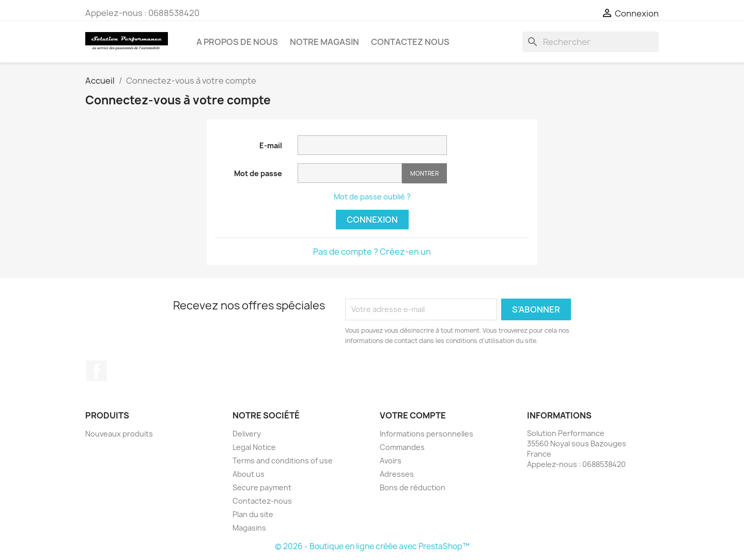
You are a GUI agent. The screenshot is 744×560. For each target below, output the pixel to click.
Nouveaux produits (119, 434)
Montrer (424, 173)
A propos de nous (237, 42)
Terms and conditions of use (283, 461)
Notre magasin (324, 42)
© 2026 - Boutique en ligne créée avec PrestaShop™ (372, 546)
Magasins (249, 528)
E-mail (271, 145)
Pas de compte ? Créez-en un (372, 252)
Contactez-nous (262, 501)
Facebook (97, 371)
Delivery (247, 434)
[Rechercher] (591, 42)
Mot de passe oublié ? (372, 197)
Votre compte (413, 415)
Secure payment (262, 487)
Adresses (397, 474)
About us (249, 474)
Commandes (402, 447)
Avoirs (391, 461)
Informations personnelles (427, 434)
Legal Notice (254, 447)
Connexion (372, 220)
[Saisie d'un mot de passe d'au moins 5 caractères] (350, 173)
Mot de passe (258, 173)
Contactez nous (410, 42)
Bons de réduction (413, 487)
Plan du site (253, 514)
